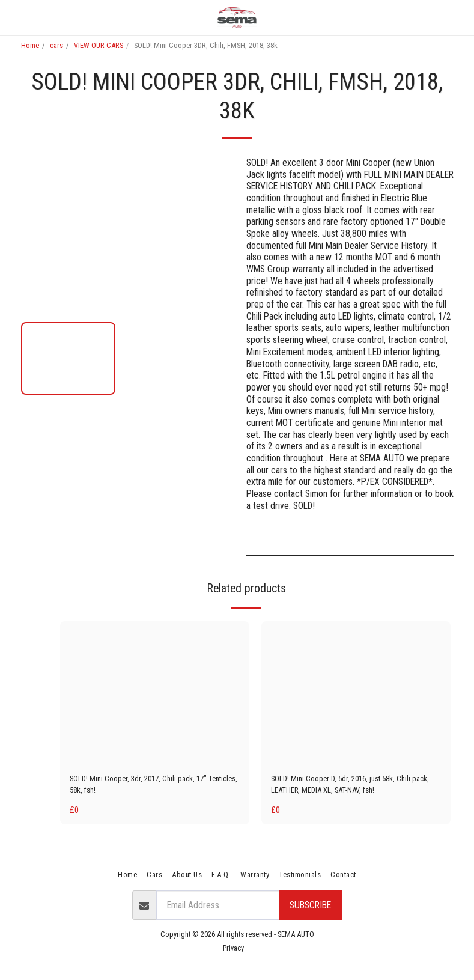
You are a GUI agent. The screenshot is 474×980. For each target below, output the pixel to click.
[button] (13, 17)
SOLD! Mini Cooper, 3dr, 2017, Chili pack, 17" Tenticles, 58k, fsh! (152, 787)
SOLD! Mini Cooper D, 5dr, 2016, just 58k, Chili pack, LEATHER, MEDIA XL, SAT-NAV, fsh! (355, 787)
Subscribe (310, 911)
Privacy (233, 953)
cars (56, 45)
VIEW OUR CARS (99, 45)
